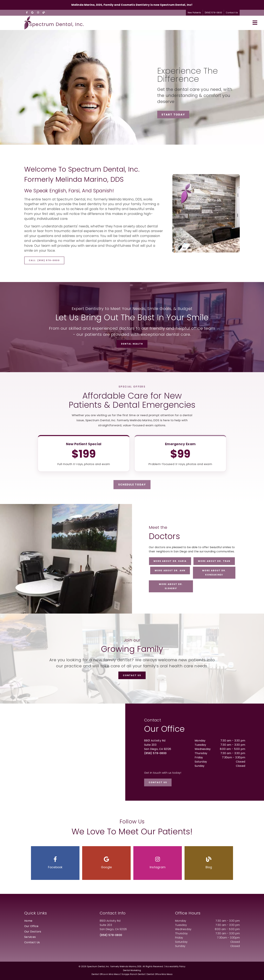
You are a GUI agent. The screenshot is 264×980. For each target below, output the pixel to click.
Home (28, 921)
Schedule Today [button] (132, 485)
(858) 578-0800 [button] (213, 13)
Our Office (31, 926)
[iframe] (63, 752)
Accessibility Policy (175, 966)
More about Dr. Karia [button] (170, 561)
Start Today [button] (173, 115)
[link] (27, 13)
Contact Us (32, 942)
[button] (55, 863)
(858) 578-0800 (155, 753)
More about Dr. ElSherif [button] (171, 586)
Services (30, 937)
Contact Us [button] (232, 13)
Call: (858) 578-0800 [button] (44, 260)
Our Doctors (33, 932)
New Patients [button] (194, 13)
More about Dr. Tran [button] (214, 561)
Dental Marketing (132, 970)
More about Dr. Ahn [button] (170, 570)
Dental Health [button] (132, 344)
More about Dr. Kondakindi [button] (214, 573)
